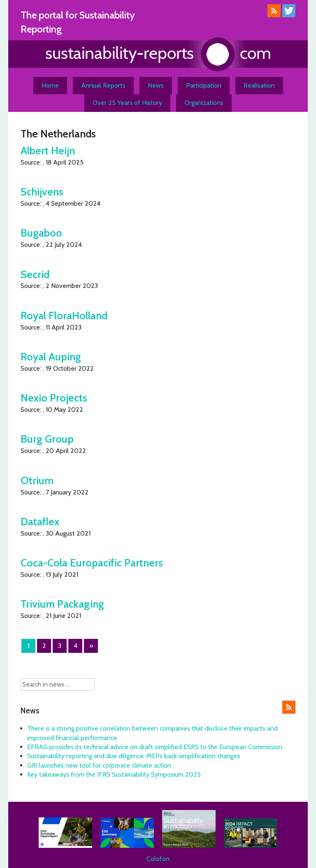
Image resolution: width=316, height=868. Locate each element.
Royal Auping (51, 356)
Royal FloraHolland (64, 315)
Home (50, 85)
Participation (204, 85)
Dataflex (40, 521)
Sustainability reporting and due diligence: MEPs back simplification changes (134, 756)
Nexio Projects (54, 398)
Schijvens (42, 191)
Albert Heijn (48, 150)
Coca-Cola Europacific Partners (92, 563)
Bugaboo (41, 233)
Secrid (35, 274)
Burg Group (47, 439)
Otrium (37, 480)
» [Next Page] (91, 646)
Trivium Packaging (62, 604)
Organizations (204, 103)
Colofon (158, 859)
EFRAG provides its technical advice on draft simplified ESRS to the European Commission (155, 747)
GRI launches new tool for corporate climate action (99, 765)
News (156, 85)
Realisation (259, 85)
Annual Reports (103, 85)
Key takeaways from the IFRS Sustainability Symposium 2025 (114, 774)
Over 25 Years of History (127, 103)
